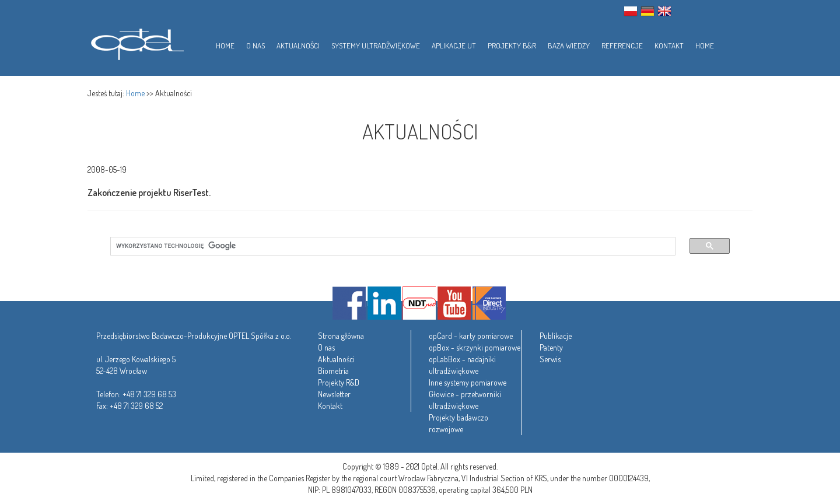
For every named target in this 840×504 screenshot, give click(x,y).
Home (135, 93)
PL (631, 11)
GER (647, 11)
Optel (136, 42)
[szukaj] (386, 246)
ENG (664, 11)
